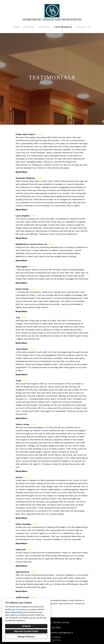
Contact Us (83, 27)
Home (16, 27)
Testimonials (63, 27)
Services (29, 27)
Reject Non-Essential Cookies (26, 631)
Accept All (26, 626)
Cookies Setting (56, 640)
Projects (44, 27)
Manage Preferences (26, 637)
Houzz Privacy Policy (14, 612)
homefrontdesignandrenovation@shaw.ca (53, 633)
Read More (22, 172)
